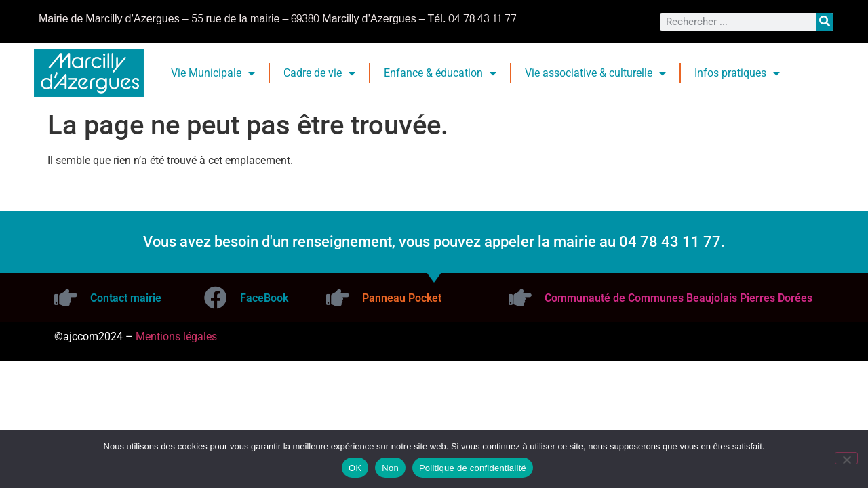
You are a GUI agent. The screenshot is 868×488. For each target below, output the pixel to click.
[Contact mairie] (66, 298)
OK (355, 468)
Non (390, 468)
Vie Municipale (213, 73)
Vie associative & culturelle (595, 73)
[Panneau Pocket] (338, 298)
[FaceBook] (216, 298)
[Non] (846, 458)
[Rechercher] (825, 22)
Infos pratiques (737, 73)
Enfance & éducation (440, 73)
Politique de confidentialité (473, 468)
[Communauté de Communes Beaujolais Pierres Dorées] (520, 298)
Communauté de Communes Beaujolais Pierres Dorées (678, 298)
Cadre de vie (319, 73)
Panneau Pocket (402, 298)
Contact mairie (126, 298)
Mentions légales (176, 337)
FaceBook (264, 298)
